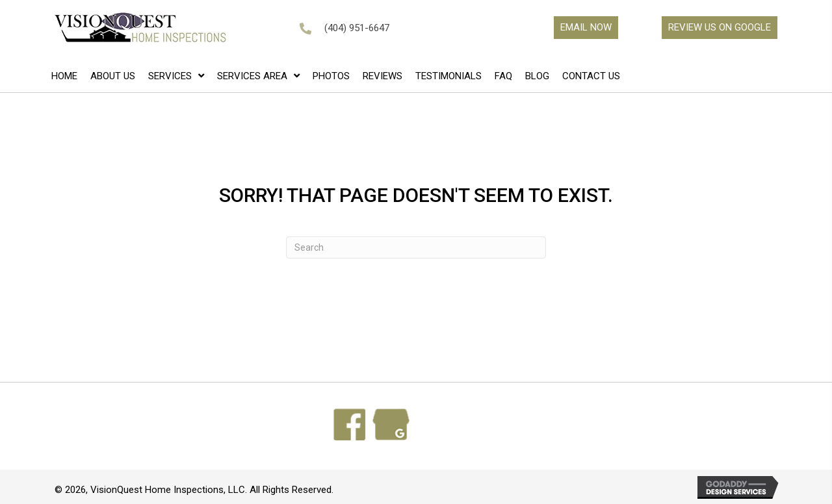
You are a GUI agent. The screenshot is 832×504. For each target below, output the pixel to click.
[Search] (416, 247)
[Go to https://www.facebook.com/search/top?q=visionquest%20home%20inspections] (350, 424)
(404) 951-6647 (357, 28)
